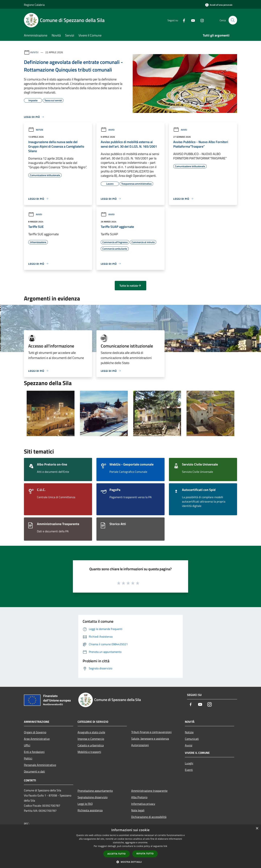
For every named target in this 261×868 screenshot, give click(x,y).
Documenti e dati (34, 771)
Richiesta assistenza (90, 810)
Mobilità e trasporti (89, 752)
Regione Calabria (34, 5)
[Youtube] (191, 20)
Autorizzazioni (140, 745)
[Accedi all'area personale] (219, 5)
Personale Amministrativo (40, 765)
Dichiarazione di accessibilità (149, 817)
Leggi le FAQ (85, 804)
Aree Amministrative (37, 739)
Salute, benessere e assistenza (150, 739)
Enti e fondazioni (34, 752)
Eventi (189, 770)
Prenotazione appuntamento (95, 791)
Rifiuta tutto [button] (145, 854)
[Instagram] (200, 20)
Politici (28, 758)
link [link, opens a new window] (165, 846)
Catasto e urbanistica (91, 745)
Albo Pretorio (139, 797)
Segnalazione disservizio (93, 797)
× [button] (257, 829)
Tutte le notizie (130, 286)
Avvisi (34, 52)
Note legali (138, 810)
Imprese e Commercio (91, 739)
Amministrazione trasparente (149, 791)
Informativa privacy (143, 804)
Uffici (27, 745)
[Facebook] (182, 20)
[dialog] (130, 846)
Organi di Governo (35, 732)
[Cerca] (233, 20)
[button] (130, 862)
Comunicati (192, 739)
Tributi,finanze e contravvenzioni (151, 732)
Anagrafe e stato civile (91, 732)
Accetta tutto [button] (117, 854)
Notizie (36, 130)
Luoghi (189, 763)
